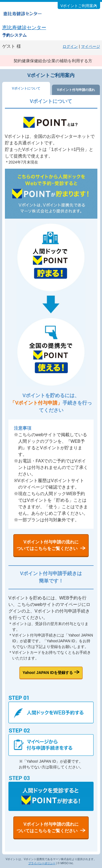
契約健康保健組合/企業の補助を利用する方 (53, 61)
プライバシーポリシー (42, 863)
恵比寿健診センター (24, 28)
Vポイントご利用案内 (79, 6)
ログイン (70, 46)
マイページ (91, 46)
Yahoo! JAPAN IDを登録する (48, 673)
